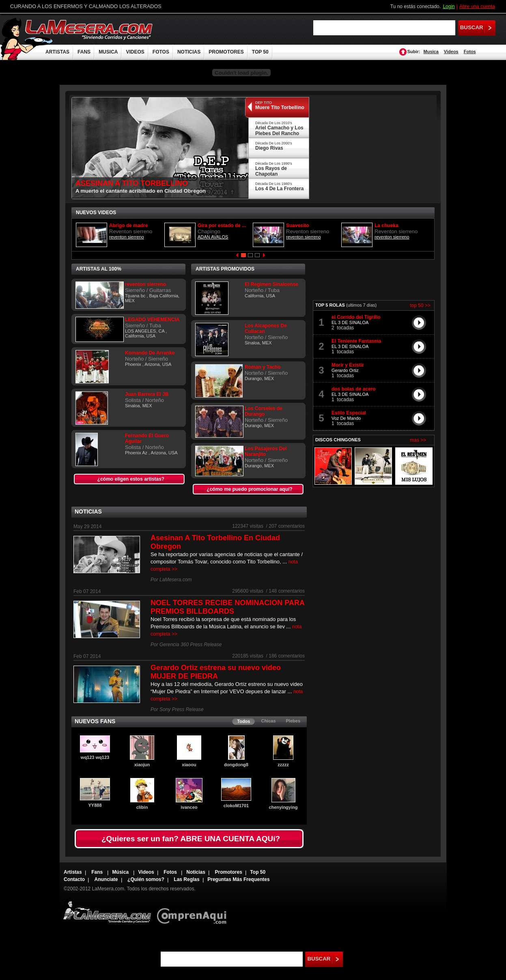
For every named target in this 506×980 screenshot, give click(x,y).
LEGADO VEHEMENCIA (152, 320)
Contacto (74, 879)
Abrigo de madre (128, 226)
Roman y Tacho (263, 367)
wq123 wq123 (95, 757)
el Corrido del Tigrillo (356, 317)
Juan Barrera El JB (147, 394)
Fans (98, 872)
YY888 (95, 805)
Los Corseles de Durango (264, 411)
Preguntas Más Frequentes (238, 879)
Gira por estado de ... (222, 226)
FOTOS (161, 52)
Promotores (228, 872)
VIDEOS (135, 52)
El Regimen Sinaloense (271, 284)
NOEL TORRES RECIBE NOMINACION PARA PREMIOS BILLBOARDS (227, 607)
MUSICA (108, 52)
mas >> (418, 440)
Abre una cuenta (477, 6)
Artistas (73, 872)
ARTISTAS (57, 52)
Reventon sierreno (131, 231)
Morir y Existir (348, 365)
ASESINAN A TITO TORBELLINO (132, 183)
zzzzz (283, 765)
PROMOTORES (226, 52)
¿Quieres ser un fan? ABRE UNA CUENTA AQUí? (191, 839)
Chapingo (209, 231)
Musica (431, 52)
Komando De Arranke (150, 353)
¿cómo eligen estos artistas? (131, 479)
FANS (84, 52)
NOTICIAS (189, 52)
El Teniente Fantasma (356, 341)
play (419, 322)
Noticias (196, 872)
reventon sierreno (127, 237)
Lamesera (107, 910)
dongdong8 (236, 765)
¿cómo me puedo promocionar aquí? (249, 489)
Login (449, 6)
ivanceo (189, 807)
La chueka (386, 226)
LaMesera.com (89, 29)
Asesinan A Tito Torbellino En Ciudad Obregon (215, 542)
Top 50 (258, 872)
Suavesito (298, 226)
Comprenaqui (194, 910)
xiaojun (142, 765)
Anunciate (106, 879)
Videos (451, 52)
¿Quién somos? (146, 879)
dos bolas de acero (354, 389)
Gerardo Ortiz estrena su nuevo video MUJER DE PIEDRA (216, 672)
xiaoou (189, 765)
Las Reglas (186, 879)
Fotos (470, 52)
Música (121, 872)
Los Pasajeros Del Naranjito (266, 451)
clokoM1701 (236, 806)
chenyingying (283, 807)
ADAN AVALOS (213, 237)
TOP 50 (260, 52)
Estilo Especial (349, 413)
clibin (142, 807)
